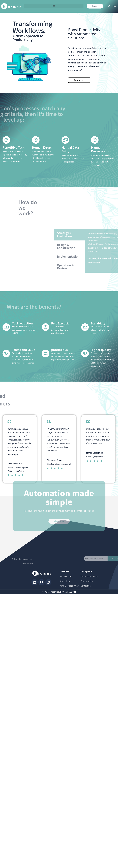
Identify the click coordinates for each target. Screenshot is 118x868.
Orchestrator (66, 576)
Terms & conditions (89, 576)
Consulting (65, 581)
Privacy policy (87, 581)
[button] (54, 6)
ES (115, 6)
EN (109, 6)
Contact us (86, 586)
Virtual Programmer (69, 586)
